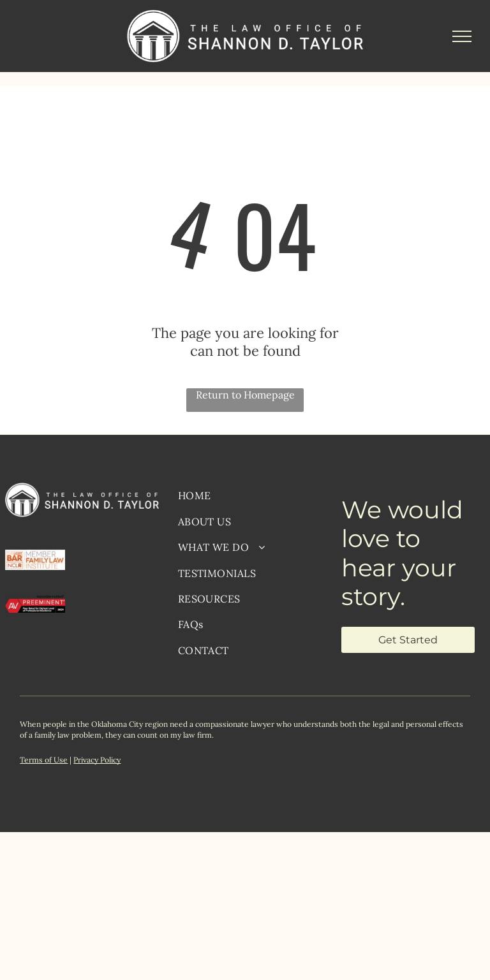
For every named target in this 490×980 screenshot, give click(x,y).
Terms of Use (44, 760)
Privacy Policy (97, 760)
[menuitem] (250, 495)
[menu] (462, 36)
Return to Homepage (245, 395)
